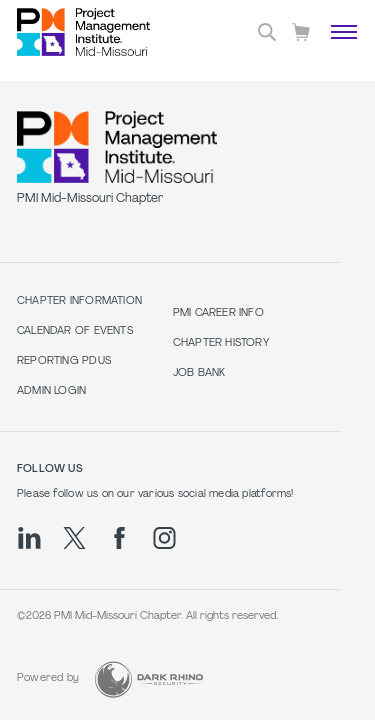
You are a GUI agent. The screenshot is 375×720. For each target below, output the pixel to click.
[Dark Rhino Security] (149, 679)
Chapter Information (79, 301)
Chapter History (221, 343)
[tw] (74, 538)
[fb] (119, 538)
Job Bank (199, 373)
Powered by (48, 678)
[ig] (164, 538)
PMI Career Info (218, 313)
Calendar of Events (75, 331)
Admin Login (51, 391)
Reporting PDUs (64, 361)
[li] (29, 538)
